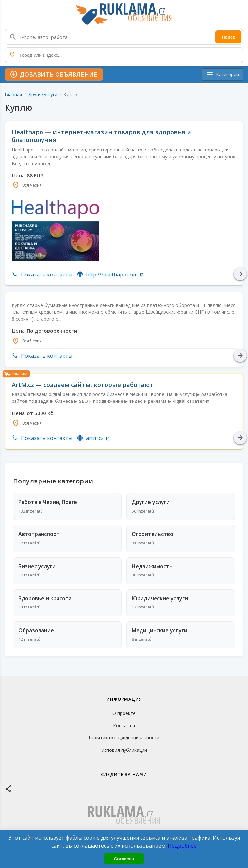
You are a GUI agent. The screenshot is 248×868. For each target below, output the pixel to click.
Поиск (228, 37)
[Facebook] (9, 789)
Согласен (124, 859)
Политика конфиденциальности (124, 738)
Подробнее (182, 846)
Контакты (124, 726)
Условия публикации (124, 750)
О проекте (124, 713)
